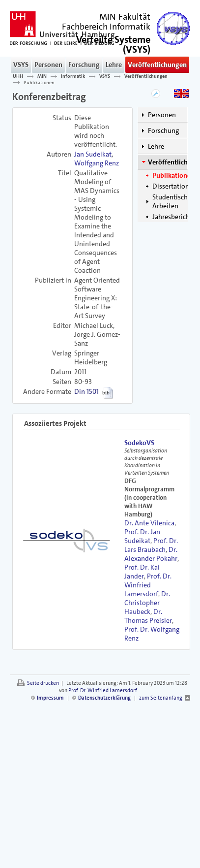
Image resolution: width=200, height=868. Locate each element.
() (113, 44)
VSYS (21, 64)
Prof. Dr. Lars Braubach (151, 545)
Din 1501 (86, 391)
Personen (48, 64)
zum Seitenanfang (161, 698)
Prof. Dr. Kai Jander (142, 572)
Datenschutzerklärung (104, 698)
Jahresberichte (174, 217)
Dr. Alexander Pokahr (151, 554)
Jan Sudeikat (93, 154)
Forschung (84, 64)
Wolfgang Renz (97, 163)
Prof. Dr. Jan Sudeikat (142, 536)
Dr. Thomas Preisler (148, 616)
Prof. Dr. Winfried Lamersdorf (148, 585)
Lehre (114, 64)
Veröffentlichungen (157, 64)
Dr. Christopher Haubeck (147, 603)
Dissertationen (174, 186)
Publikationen (39, 82)
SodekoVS (139, 443)
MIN (42, 76)
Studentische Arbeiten (172, 201)
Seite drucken (43, 683)
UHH (18, 76)
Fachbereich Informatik (106, 27)
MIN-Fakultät (125, 17)
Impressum (50, 698)
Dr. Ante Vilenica (149, 523)
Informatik (73, 76)
